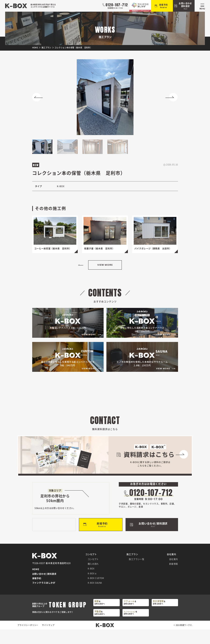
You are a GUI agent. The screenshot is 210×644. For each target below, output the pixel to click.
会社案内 (174, 574)
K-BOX (91, 583)
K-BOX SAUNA (95, 597)
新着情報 (174, 578)
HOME (36, 584)
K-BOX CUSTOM (96, 593)
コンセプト (93, 574)
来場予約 (37, 593)
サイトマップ (48, 640)
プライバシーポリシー (28, 640)
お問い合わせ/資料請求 (44, 588)
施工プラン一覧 (136, 574)
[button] (38, 97)
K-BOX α (92, 588)
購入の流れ (93, 578)
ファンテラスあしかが (44, 598)
